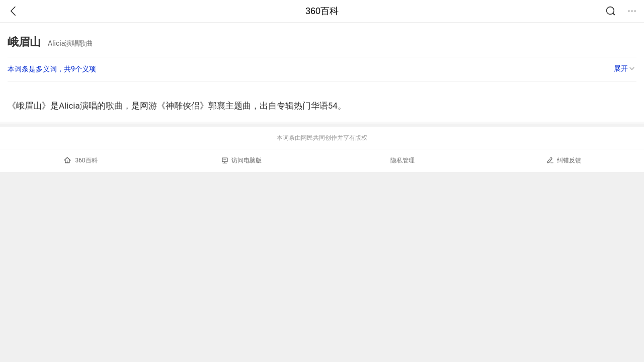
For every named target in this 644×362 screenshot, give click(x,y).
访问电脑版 (242, 160)
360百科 (322, 11)
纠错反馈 (564, 160)
